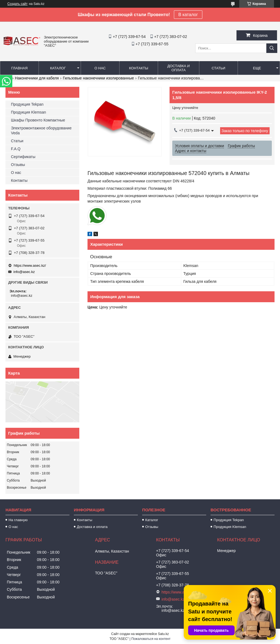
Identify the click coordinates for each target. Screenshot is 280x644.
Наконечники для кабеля (37, 78)
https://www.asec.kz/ (30, 265)
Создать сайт (17, 4)
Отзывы (18, 165)
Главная (19, 68)
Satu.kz (163, 634)
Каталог (58, 68)
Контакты (139, 68)
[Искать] (272, 48)
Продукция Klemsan (28, 112)
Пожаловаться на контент (151, 639)
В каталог (188, 15)
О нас (100, 68)
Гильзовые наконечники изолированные (98, 78)
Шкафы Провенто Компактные (38, 120)
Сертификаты (23, 157)
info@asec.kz (24, 272)
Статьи (218, 68)
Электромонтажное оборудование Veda (41, 130)
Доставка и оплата (179, 68)
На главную (18, 520)
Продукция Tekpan (27, 104)
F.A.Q (16, 149)
